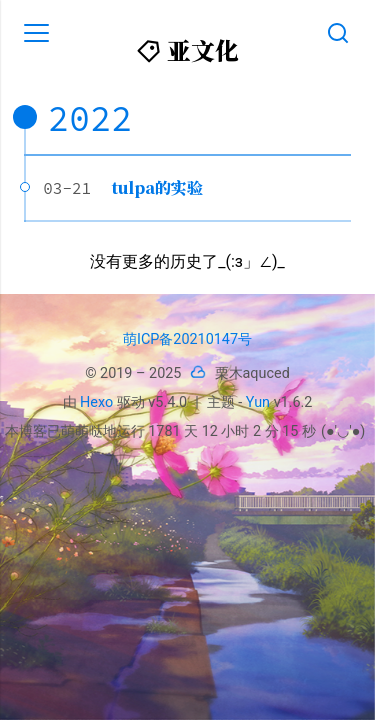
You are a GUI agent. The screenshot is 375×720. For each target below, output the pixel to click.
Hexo (96, 402)
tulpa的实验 (157, 187)
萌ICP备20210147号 (187, 339)
